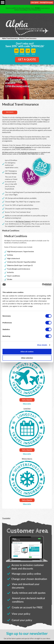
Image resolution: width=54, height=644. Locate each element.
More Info (27, 404)
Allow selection (27, 358)
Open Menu (3, 2)
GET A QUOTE (27, 59)
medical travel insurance (29, 152)
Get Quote (35, 2)
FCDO (38, 8)
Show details (42, 345)
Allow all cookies (27, 351)
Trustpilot (6, 518)
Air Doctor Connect (23, 221)
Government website (23, 147)
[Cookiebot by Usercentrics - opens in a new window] (42, 285)
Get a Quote (10, 112)
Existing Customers (46, 2)
